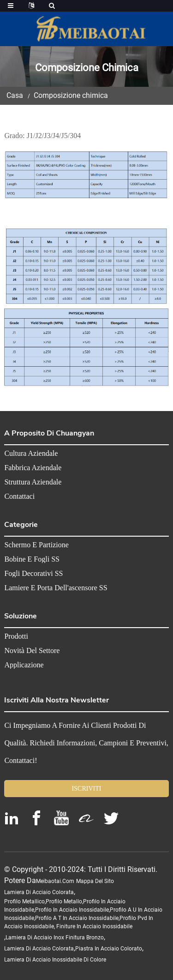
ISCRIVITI (87, 789)
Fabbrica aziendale (33, 468)
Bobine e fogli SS (32, 559)
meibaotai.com (55, 881)
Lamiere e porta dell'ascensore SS (56, 588)
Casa (15, 95)
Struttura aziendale (33, 482)
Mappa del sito (95, 881)
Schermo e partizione (36, 545)
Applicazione (24, 665)
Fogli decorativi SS (33, 574)
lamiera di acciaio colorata (39, 892)
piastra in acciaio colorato (109, 949)
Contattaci (19, 496)
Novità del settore (32, 651)
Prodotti (16, 636)
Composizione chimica (71, 95)
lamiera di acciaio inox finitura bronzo (55, 938)
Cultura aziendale (31, 454)
